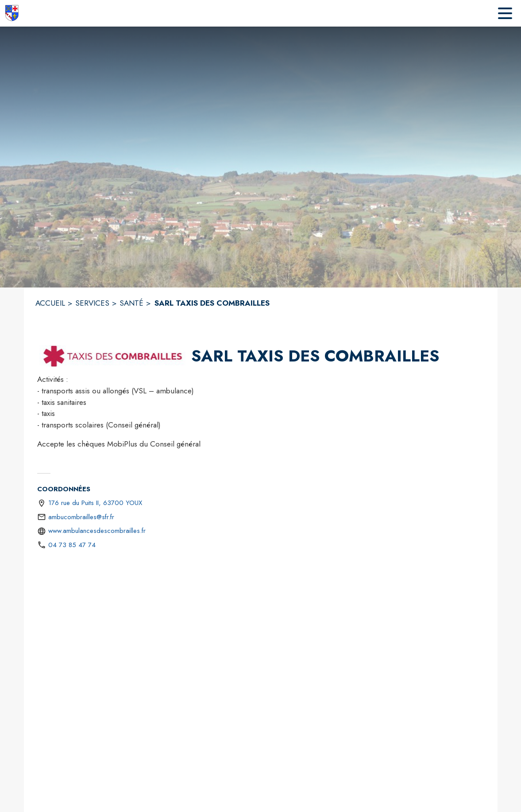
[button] (112, 356)
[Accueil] (12, 13)
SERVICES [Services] (92, 303)
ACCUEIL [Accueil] (50, 303)
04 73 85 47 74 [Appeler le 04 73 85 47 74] (72, 545)
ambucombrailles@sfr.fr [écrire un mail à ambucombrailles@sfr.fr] (81, 517)
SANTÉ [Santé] (131, 303)
